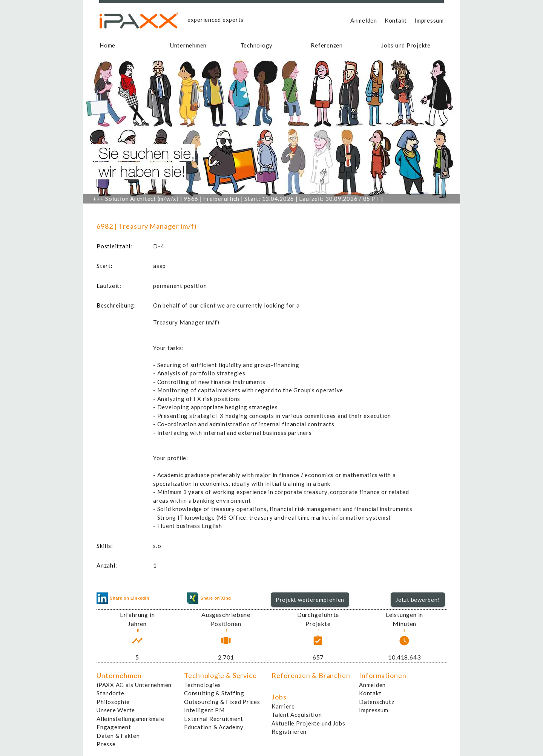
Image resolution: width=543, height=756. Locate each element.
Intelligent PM (204, 710)
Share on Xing (209, 598)
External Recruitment (214, 719)
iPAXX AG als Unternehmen (134, 685)
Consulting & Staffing (214, 693)
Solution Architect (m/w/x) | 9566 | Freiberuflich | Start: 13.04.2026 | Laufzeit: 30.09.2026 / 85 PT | (244, 199)
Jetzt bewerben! (418, 600)
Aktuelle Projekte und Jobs (308, 723)
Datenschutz (377, 702)
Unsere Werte (116, 710)
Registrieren (289, 732)
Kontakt (396, 20)
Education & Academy (214, 727)
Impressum (429, 20)
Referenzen (327, 45)
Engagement (114, 727)
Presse (106, 744)
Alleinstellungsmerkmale (130, 719)
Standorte (110, 693)
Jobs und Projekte (406, 45)
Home (107, 45)
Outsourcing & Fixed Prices (222, 702)
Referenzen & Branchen (311, 675)
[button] (310, 600)
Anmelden (364, 20)
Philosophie (113, 702)
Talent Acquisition (297, 715)
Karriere (283, 706)
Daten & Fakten (118, 736)
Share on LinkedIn (123, 598)
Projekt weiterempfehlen (310, 600)
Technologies (202, 685)
